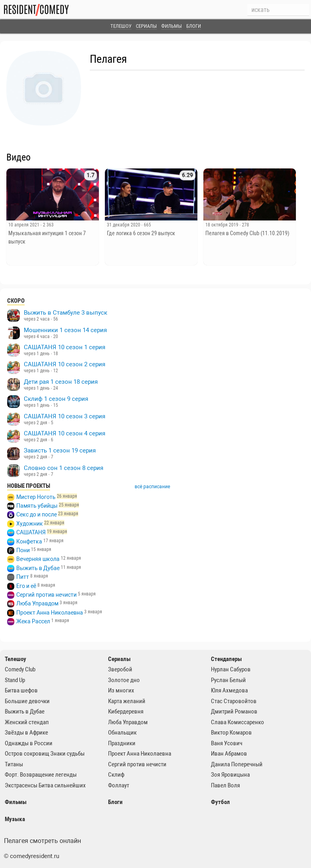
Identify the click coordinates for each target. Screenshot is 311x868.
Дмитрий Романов (234, 711)
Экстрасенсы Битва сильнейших (45, 785)
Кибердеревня (126, 711)
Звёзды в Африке (26, 733)
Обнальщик (122, 733)
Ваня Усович (227, 743)
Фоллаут (119, 785)
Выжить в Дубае (38, 568)
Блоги (194, 26)
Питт (23, 577)
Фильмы (172, 26)
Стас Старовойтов (234, 701)
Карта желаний (127, 701)
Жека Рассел (33, 621)
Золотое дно (124, 680)
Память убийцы (37, 506)
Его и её (26, 586)
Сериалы (146, 26)
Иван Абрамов (229, 754)
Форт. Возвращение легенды (41, 775)
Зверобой (120, 669)
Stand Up (15, 680)
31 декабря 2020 (124, 225)
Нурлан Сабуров (231, 669)
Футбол (220, 802)
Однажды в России (29, 743)
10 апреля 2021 (24, 225)
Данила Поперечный (237, 764)
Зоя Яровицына (230, 775)
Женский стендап (27, 722)
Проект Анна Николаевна (50, 613)
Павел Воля (225, 785)
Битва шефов (21, 690)
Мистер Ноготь (36, 497)
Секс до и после (37, 514)
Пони (23, 550)
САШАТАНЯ (31, 532)
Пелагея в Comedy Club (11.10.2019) (247, 233)
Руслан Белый (228, 680)
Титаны (14, 764)
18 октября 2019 (222, 225)
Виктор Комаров (231, 733)
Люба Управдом (37, 603)
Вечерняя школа (38, 559)
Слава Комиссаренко (238, 722)
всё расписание (152, 487)
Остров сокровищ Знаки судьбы (45, 754)
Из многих (121, 690)
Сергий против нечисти (46, 595)
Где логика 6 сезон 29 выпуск (141, 233)
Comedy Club (20, 669)
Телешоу (121, 26)
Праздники (122, 743)
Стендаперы (226, 659)
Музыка (15, 819)
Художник (30, 524)
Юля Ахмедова (229, 690)
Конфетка (29, 541)
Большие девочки (27, 701)
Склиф (116, 775)
